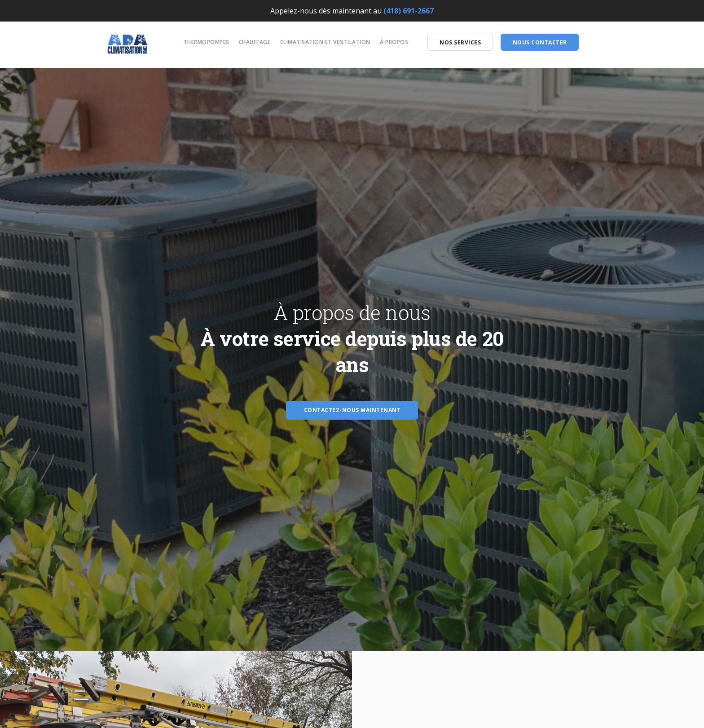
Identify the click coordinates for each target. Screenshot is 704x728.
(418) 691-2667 (409, 11)
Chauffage (255, 42)
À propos (394, 42)
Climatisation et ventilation (325, 42)
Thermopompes (207, 42)
